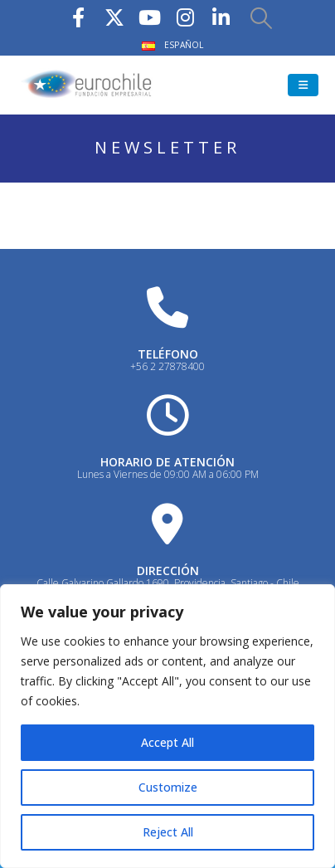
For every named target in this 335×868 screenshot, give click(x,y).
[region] (167, 726)
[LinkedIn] (221, 17)
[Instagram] (186, 17)
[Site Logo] (87, 85)
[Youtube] (150, 17)
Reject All (168, 832)
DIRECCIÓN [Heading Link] (168, 571)
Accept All (167, 742)
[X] (114, 17)
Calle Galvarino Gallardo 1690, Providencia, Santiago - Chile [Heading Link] (168, 583)
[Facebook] (79, 17)
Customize (168, 787)
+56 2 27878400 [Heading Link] (167, 366)
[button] (261, 17)
